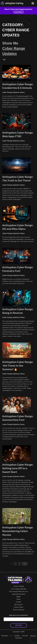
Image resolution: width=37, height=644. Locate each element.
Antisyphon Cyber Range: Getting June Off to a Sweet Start (18, 468)
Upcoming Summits (18, 594)
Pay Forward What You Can (18, 592)
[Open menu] (33, 3)
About (19, 599)
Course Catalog (18, 586)
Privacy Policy (19, 607)
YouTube (25, 636)
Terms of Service (18, 610)
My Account (18, 605)
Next (25, 564)
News (22, 92)
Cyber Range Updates (14, 51)
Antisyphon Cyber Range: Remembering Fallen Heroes (18, 531)
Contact (18, 602)
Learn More (18, 12)
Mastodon (5, 636)
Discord (33, 636)
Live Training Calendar (18, 589)
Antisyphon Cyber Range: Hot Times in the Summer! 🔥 (18, 365)
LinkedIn (17, 636)
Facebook (18, 638)
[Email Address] (18, 619)
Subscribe (19, 625)
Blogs (18, 597)
